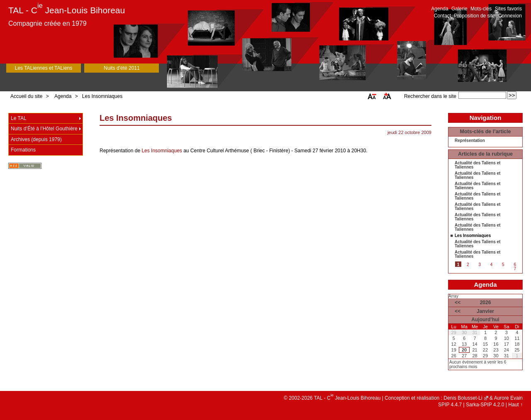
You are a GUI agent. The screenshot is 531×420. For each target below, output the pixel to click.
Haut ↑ (515, 405)
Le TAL (19, 118)
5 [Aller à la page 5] (503, 265)
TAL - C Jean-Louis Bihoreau (67, 10)
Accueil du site (26, 96)
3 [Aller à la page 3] (480, 265)
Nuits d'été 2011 (122, 68)
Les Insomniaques (102, 96)
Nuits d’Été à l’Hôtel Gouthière (44, 129)
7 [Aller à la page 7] (515, 269)
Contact (442, 16)
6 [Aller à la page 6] (515, 265)
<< (458, 303)
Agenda (440, 9)
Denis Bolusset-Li (463, 398)
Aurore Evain (508, 398)
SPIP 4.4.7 (450, 405)
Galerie (459, 9)
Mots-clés (481, 9)
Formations (23, 150)
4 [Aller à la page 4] (492, 265)
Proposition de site (475, 16)
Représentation (470, 141)
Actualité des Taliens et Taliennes (477, 165)
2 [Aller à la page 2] (468, 265)
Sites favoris (508, 9)
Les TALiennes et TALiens (44, 68)
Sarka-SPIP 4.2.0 (485, 405)
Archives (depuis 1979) (36, 139)
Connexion (510, 16)
